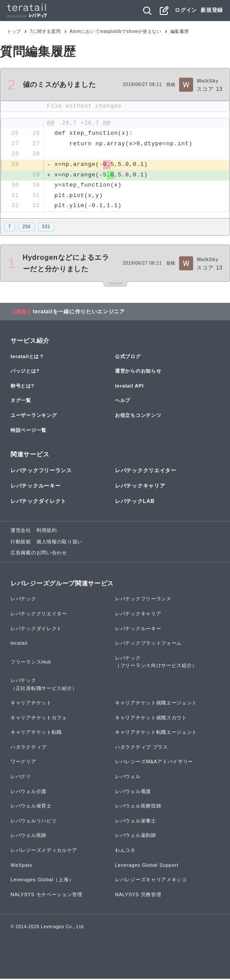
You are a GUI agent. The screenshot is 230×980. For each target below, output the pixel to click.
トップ (14, 31)
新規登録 (212, 10)
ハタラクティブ (29, 748)
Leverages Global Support (147, 866)
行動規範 (21, 542)
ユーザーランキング (34, 416)
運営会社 (21, 531)
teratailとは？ (27, 357)
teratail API (129, 387)
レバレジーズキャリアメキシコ (151, 880)
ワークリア (23, 763)
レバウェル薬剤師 (136, 836)
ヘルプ (123, 402)
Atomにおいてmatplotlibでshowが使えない (116, 31)
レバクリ (21, 777)
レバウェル (128, 777)
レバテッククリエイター (146, 471)
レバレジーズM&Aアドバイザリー (154, 763)
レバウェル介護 (29, 792)
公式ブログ (128, 357)
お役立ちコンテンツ (138, 416)
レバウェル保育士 (31, 807)
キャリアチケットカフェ (39, 718)
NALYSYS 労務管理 (138, 895)
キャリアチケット (31, 704)
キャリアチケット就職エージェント (156, 704)
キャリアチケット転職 (36, 733)
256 (27, 228)
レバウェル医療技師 (138, 807)
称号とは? (22, 387)
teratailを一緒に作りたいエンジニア (79, 312)
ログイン (186, 10)
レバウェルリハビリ (34, 822)
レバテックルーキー (36, 487)
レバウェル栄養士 (136, 822)
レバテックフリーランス (41, 471)
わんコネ (125, 851)
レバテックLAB (135, 502)
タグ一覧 (21, 402)
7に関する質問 (45, 31)
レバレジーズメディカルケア (44, 851)
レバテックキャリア (140, 487)
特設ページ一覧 (29, 431)
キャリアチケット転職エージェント (156, 733)
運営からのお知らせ (138, 372)
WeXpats (21, 866)
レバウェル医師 (29, 836)
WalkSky (208, 81)
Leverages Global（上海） (42, 880)
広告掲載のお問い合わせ (39, 554)
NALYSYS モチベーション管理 (47, 895)
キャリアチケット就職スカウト (151, 718)
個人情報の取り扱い (59, 542)
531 (46, 228)
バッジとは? (25, 372)
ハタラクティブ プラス (142, 748)
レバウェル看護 (133, 792)
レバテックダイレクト (38, 502)
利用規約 (47, 531)
